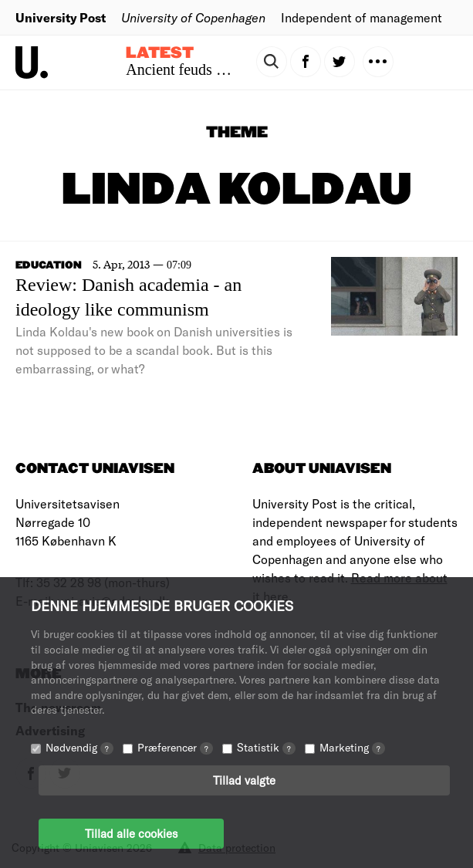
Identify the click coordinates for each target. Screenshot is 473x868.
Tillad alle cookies (131, 833)
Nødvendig (79, 747)
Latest (160, 53)
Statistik (266, 747)
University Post (61, 17)
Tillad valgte (244, 780)
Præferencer (175, 747)
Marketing (352, 747)
